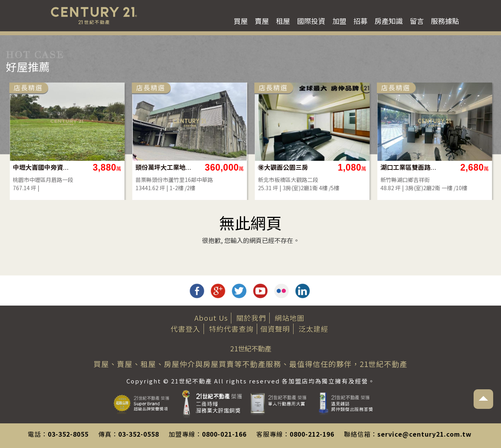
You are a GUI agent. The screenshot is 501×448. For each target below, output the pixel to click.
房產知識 (389, 21)
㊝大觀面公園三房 (439, 167)
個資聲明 (275, 329)
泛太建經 (314, 329)
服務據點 (445, 21)
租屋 (283, 21)
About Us (211, 318)
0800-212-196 (312, 434)
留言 (417, 21)
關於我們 (251, 318)
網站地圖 (290, 318)
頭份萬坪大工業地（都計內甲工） (320, 167)
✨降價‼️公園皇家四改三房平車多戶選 (75, 167)
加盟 (339, 21)
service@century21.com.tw (424, 434)
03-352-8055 (68, 434)
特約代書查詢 (231, 329)
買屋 (241, 21)
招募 (360, 21)
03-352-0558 (139, 434)
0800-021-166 (224, 434)
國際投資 (311, 21)
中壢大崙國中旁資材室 (197, 167)
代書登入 (186, 329)
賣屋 (262, 21)
